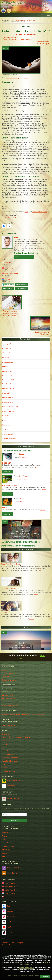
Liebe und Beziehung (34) (10, 407)
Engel (21, 502)
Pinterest (10, 917)
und (39, 212)
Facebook (11, 906)
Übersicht (6, 670)
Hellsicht (6, 463)
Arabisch (5, 833)
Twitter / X (11, 922)
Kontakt (5, 744)
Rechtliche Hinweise (9, 761)
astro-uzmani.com (12, 897)
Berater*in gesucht (9, 680)
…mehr (36, 467)
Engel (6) (5, 367)
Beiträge (18, 20)
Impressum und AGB (10, 754)
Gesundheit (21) (7, 371)
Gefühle (4, 613)
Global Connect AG (27, 968)
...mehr (28, 250)
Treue (26, 212)
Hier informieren (32, 657)
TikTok (9, 932)
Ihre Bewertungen (9, 771)
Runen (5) (5, 420)
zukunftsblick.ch (11, 883)
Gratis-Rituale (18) (8, 380)
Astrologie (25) (7, 344)
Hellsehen (23, 457)
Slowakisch (6, 850)
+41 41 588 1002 (9, 695)
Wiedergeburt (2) (8, 434)
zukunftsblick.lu (11, 893)
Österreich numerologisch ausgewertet (16, 737)
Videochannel (12, 873)
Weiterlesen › (7, 472)
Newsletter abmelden (10, 751)
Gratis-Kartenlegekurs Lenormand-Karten (10, 313)
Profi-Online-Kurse (9, 673)
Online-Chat (9, 288)
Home (12, 20)
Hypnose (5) (6, 393)
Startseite (5, 734)
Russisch (5, 843)
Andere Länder (9, 285)
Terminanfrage (22, 288)
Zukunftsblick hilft (14, 780)
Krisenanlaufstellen (14, 799)
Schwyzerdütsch (8, 846)
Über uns (5, 741)
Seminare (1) (6, 425)
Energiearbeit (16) (8, 362)
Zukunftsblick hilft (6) (9, 439)
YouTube (10, 927)
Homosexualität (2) (8, 389)
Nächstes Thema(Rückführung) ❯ (43, 43)
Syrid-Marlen (23, 476)
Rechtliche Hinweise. (9, 217)
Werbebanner (7, 768)
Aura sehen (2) (7, 348)
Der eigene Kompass (11, 485)
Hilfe (4, 748)
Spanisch (5, 853)
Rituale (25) (6, 416)
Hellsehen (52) (7, 384)
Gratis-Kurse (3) (7, 376)
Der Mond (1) (6, 358)
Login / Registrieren (9, 725)
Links (4, 764)
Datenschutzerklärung (10, 758)
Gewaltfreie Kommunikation (11, 564)
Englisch (5, 836)
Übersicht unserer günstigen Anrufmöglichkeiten (12, 944)
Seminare (5, 677)
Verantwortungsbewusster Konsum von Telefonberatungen (24, 714)
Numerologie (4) (7, 398)
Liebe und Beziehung (29, 20)
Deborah (22, 498)
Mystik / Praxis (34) (8, 411)
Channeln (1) (6, 353)
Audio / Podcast (13, 868)
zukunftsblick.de (11, 887)
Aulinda (21, 454)
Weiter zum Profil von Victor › (24, 257)
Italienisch (6, 840)
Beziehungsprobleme (9, 588)
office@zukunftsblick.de (11, 705)
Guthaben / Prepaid (22, 285)
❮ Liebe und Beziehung (26, 35)
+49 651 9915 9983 (10, 699)
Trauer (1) (5, 430)
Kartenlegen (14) (7, 402)
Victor (26, 78)
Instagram (11, 911)
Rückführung (42, 333)
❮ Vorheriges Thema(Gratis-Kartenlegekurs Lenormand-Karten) (17, 39)
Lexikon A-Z (12, 786)
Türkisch (5, 856)
